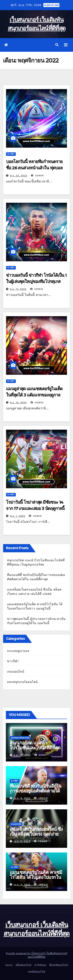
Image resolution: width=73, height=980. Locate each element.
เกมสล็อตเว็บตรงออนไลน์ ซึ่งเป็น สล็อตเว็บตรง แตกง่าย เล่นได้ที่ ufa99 (36, 834)
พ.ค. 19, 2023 (22, 755)
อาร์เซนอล (40, 965)
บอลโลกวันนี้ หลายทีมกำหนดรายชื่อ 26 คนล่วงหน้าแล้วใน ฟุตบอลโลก (34, 168)
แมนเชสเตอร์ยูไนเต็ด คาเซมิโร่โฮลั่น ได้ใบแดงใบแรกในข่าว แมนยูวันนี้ (36, 877)
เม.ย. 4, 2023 (22, 884)
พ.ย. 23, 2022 (18, 176)
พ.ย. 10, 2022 (18, 403)
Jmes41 (41, 798)
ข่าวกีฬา (11, 154)
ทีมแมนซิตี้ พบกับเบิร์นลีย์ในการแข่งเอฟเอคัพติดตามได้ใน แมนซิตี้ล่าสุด (35, 791)
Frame (41, 841)
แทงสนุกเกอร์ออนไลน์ (22, 682)
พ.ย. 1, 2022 (18, 516)
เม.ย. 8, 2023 (22, 798)
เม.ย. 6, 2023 (22, 841)
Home (9, 965)
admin (37, 176)
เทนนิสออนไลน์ (37, 972)
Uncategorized (18, 651)
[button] (57, 45)
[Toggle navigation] (66, 45)
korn (40, 755)
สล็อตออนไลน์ (23, 965)
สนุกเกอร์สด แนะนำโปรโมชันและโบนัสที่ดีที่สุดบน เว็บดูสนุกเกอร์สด (35, 748)
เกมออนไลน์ (16, 672)
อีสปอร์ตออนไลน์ (59, 965)
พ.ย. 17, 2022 (18, 289)
